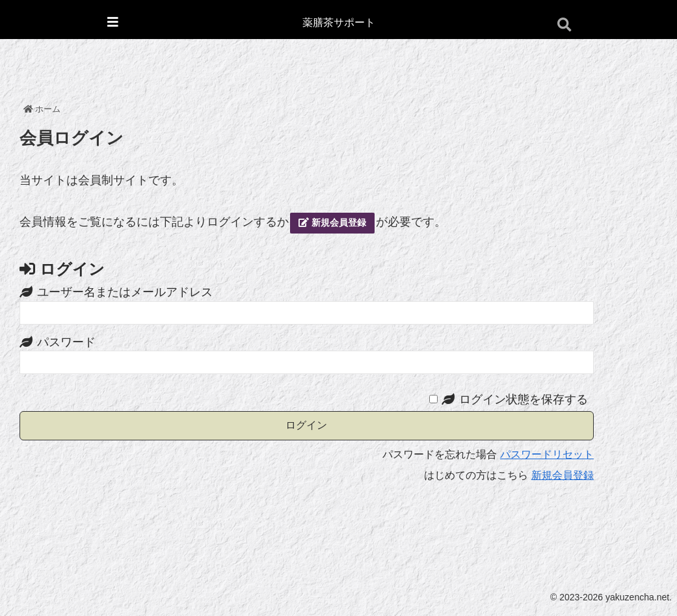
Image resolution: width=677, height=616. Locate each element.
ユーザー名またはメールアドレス (125, 292)
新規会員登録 (332, 222)
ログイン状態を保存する (524, 399)
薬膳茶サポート (339, 22)
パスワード (66, 342)
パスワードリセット (547, 454)
